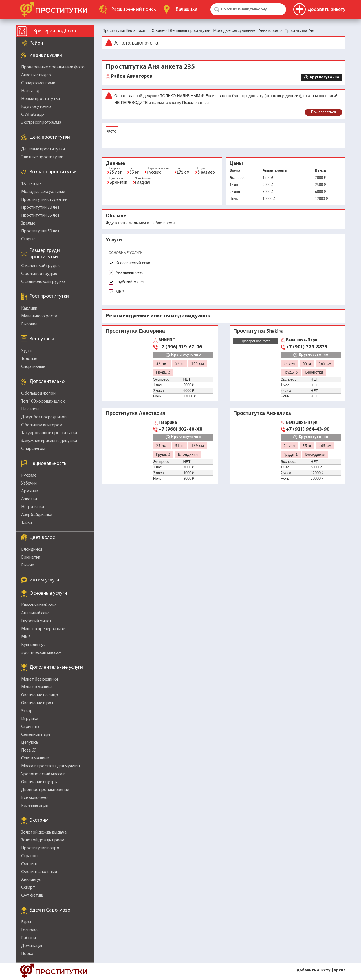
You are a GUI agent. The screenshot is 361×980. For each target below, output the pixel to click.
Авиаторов (132, 77)
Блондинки (32, 550)
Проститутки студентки (44, 200)
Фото (112, 131)
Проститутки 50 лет (40, 231)
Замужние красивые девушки (49, 441)
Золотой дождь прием (43, 840)
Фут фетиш (32, 895)
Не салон (30, 409)
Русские (29, 475)
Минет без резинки (39, 679)
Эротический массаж (41, 653)
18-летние (31, 184)
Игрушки (30, 719)
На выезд (30, 91)
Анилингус (31, 880)
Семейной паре (36, 735)
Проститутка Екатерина (135, 331)
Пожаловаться (323, 112)
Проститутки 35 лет (40, 215)
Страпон (29, 856)
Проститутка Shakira (258, 331)
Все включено (34, 798)
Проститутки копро (40, 848)
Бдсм (26, 922)
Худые (27, 351)
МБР (26, 637)
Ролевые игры (35, 806)
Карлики (29, 308)
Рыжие (28, 565)
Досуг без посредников (44, 417)
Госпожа (29, 930)
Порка (27, 954)
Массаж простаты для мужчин (50, 766)
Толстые (29, 359)
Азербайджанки (37, 515)
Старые (28, 239)
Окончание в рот (37, 703)
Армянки (30, 491)
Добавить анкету (313, 970)
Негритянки (33, 507)
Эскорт (28, 711)
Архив (340, 970)
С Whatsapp (33, 115)
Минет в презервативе (43, 629)
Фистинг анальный (39, 872)
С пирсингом (33, 449)
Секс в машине (35, 758)
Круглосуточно (36, 107)
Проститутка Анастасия (136, 413)
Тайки (27, 523)
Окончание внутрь (39, 782)
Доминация (32, 946)
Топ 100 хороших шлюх (43, 401)
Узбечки (29, 483)
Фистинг (29, 864)
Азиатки (29, 499)
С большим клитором (42, 425)
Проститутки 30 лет (40, 208)
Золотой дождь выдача (44, 832)
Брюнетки (31, 557)
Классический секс (39, 605)
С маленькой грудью (41, 266)
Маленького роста (39, 316)
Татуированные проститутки (49, 433)
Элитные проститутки (42, 157)
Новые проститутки (40, 99)
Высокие (29, 324)
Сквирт (28, 888)
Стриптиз (30, 727)
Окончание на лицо (40, 695)
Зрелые (28, 223)
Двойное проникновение (45, 790)
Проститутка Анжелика (262, 413)
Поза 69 (29, 750)
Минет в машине (37, 687)
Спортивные (33, 367)
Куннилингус (33, 645)
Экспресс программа (41, 123)
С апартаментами (38, 83)
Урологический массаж (43, 774)
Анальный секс (35, 613)
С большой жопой (38, 394)
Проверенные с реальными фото (53, 67)
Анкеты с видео (36, 75)
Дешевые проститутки (43, 149)
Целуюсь (30, 743)
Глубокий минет (36, 621)
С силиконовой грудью (43, 282)
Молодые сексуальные (43, 192)
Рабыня (28, 938)
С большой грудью (39, 274)
